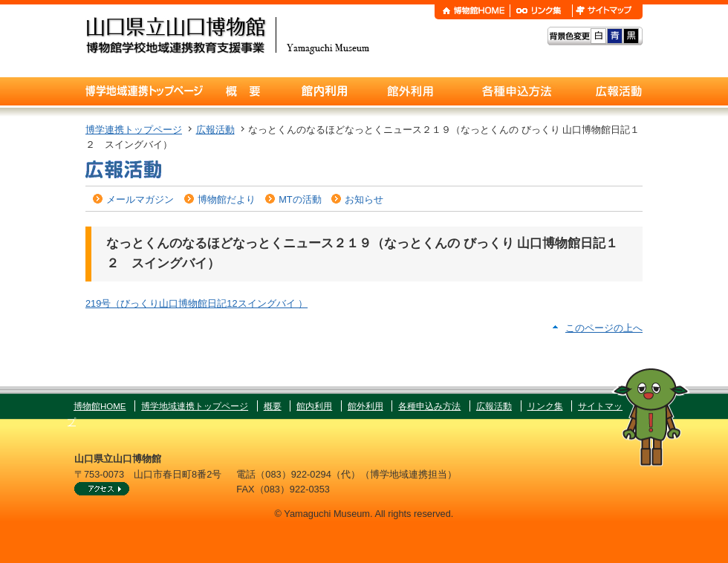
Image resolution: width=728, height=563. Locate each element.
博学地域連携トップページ (195, 406)
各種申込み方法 (429, 406)
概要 (273, 406)
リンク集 (545, 406)
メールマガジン (140, 199)
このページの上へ (604, 328)
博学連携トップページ (134, 130)
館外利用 (365, 406)
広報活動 (215, 130)
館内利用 (314, 406)
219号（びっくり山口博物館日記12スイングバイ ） (196, 303)
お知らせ (364, 199)
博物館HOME (100, 406)
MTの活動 (300, 199)
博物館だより (227, 199)
